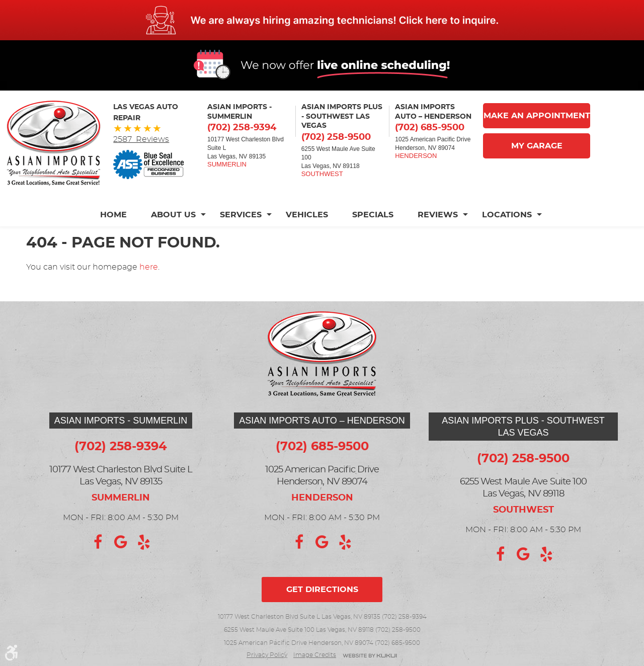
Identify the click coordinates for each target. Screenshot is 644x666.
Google (121, 542)
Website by (370, 656)
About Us (173, 215)
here (149, 267)
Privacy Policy (267, 655)
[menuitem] (119, 215)
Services (241, 215)
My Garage (537, 146)
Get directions (322, 590)
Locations (507, 215)
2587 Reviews (141, 139)
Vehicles (307, 215)
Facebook (98, 542)
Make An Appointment (537, 116)
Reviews (438, 215)
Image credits (315, 655)
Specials (373, 215)
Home (113, 215)
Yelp (144, 542)
